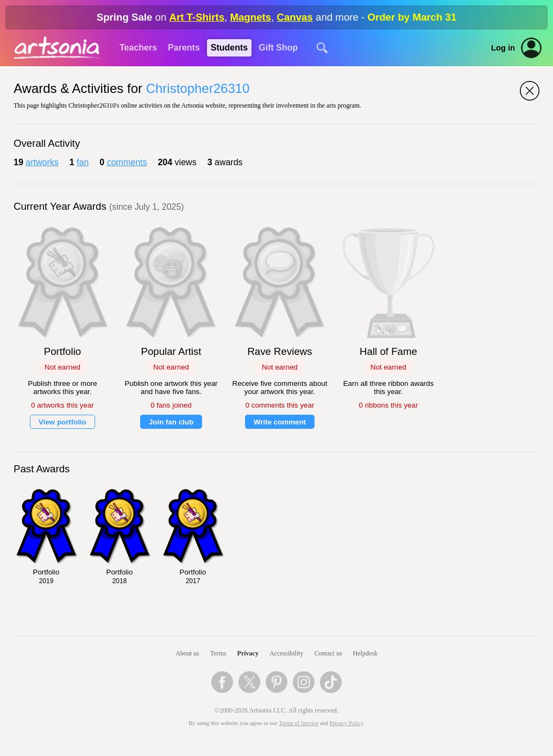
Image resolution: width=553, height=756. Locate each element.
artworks (42, 162)
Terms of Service (299, 723)
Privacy (248, 653)
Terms (218, 653)
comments (127, 162)
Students (229, 48)
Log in (503, 48)
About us (187, 653)
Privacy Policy (347, 723)
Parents (184, 48)
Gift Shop (278, 48)
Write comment (280, 422)
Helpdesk (365, 653)
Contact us (328, 653)
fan (83, 162)
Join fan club (171, 422)
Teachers (138, 48)
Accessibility (287, 653)
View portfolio (62, 422)
